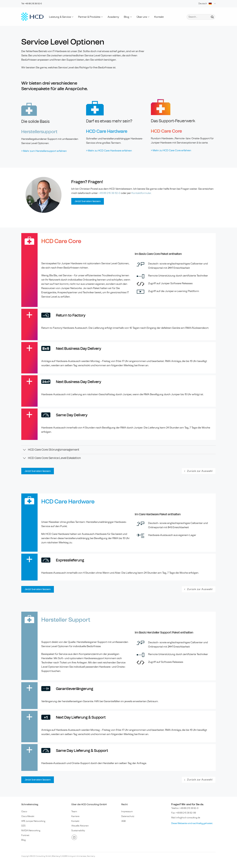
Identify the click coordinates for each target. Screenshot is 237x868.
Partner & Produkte (90, 17)
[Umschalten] (25, 450)
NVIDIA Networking (31, 831)
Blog (128, 17)
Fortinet (25, 835)
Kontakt (159, 17)
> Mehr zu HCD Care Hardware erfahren (109, 151)
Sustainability (78, 831)
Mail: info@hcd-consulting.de (186, 818)
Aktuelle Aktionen (80, 826)
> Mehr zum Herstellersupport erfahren (44, 151)
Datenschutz (128, 816)
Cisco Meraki (28, 816)
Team (74, 811)
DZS (23, 826)
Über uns (143, 17)
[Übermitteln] (212, 17)
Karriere (75, 816)
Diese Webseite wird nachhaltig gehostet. (192, 823)
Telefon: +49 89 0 (185, 808)
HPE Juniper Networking (33, 821)
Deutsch (207, 4)
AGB (123, 821)
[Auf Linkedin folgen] (74, 837)
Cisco (24, 811)
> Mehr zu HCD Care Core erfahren (171, 150)
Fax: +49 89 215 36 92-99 (184, 813)
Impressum (127, 811)
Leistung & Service (61, 17)
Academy (113, 17)
